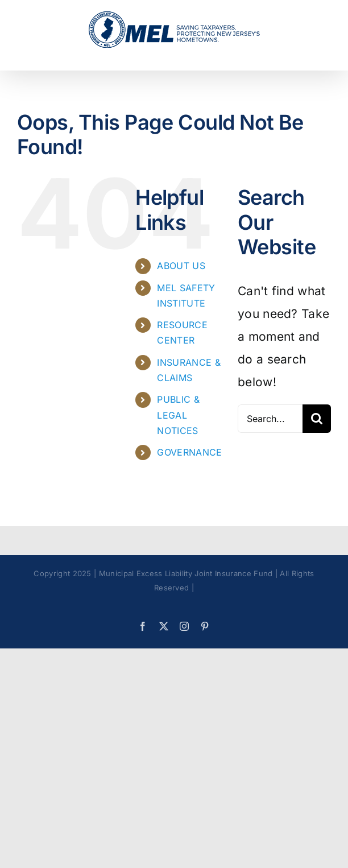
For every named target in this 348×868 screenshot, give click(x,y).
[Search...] (270, 419)
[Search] (317, 419)
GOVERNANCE (189, 452)
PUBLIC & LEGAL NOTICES (178, 415)
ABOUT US (181, 266)
